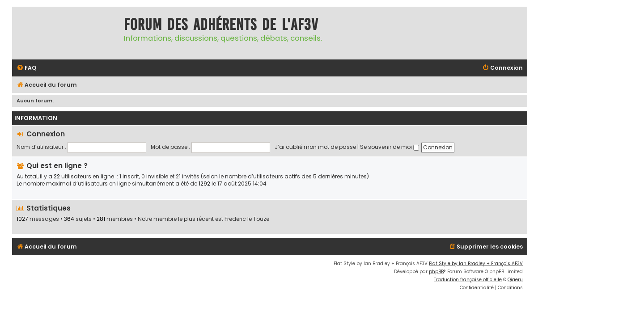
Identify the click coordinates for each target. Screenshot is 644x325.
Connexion (46, 134)
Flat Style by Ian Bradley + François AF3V (476, 264)
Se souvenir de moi (390, 147)
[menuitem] (26, 68)
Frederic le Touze (247, 219)
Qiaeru (515, 280)
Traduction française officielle (468, 280)
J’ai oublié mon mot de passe (315, 147)
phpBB (436, 272)
